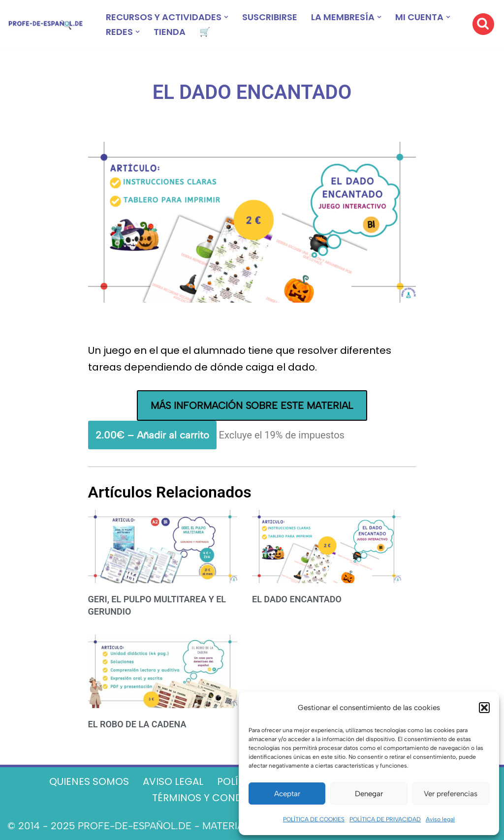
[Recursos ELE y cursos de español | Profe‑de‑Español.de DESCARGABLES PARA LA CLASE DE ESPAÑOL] (46, 24)
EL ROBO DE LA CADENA (137, 724)
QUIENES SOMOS (89, 781)
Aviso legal (440, 819)
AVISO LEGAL (173, 781)
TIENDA (170, 32)
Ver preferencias (451, 794)
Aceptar (287, 794)
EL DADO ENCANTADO (297, 599)
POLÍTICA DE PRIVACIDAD (385, 819)
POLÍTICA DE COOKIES (314, 819)
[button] (484, 708)
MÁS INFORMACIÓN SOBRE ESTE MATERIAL (252, 405)
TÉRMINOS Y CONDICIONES (217, 798)
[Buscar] (483, 24)
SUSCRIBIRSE (270, 17)
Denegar (369, 794)
